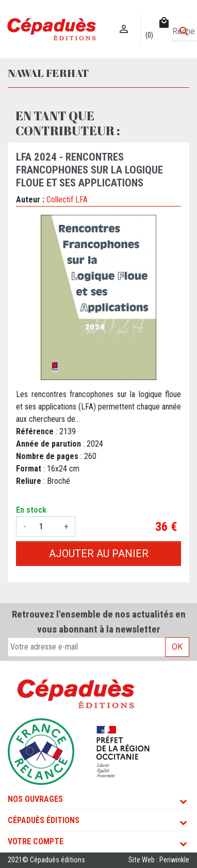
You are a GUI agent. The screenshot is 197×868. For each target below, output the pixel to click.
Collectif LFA (67, 200)
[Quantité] (45, 527)
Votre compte (36, 841)
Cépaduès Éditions (44, 820)
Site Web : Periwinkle (159, 860)
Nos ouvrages (35, 799)
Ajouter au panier (99, 554)
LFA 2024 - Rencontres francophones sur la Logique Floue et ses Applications (89, 170)
